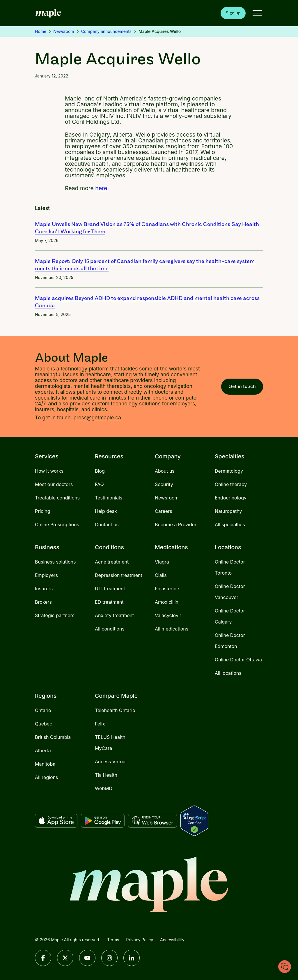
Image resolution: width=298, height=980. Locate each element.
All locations (228, 673)
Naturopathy (228, 511)
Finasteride (167, 589)
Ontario (43, 710)
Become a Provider (176, 525)
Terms (113, 940)
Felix (100, 724)
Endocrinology (231, 498)
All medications (172, 629)
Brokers (43, 602)
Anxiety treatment (114, 615)
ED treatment (109, 602)
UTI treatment (110, 589)
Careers (164, 511)
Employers (46, 575)
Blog (100, 471)
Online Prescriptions (57, 525)
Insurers (44, 589)
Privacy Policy (140, 940)
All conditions (110, 629)
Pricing (43, 511)
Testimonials (109, 498)
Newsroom (64, 31)
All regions (47, 777)
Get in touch (242, 386)
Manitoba (45, 764)
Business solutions (55, 562)
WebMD (104, 788)
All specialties (230, 525)
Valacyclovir (168, 615)
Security (164, 484)
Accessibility (172, 940)
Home (41, 31)
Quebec (44, 724)
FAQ (99, 484)
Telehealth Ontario (115, 710)
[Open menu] (257, 13)
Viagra (162, 562)
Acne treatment (112, 562)
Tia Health (106, 775)
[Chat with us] (285, 967)
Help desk (106, 511)
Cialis (161, 575)
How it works (49, 471)
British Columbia (53, 737)
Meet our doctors (54, 484)
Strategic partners (55, 615)
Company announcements (106, 31)
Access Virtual (111, 762)
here (101, 188)
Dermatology (229, 471)
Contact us (107, 525)
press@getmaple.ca (97, 417)
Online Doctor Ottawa (238, 660)
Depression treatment (119, 575)
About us (165, 471)
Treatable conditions (57, 498)
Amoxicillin (167, 602)
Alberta (43, 751)
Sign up (233, 13)
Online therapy (231, 484)
